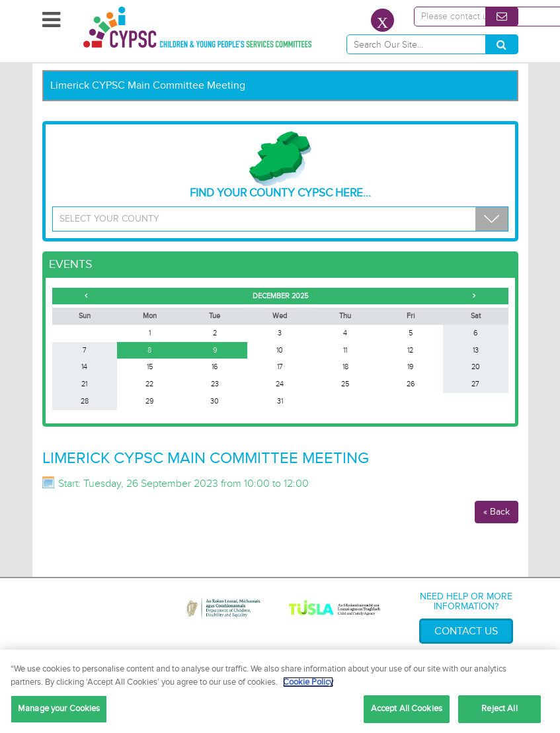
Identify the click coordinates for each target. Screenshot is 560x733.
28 (85, 401)
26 (411, 384)
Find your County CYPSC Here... (280, 165)
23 (215, 384)
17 (280, 367)
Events (71, 264)
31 (280, 401)
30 (215, 401)
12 (410, 350)
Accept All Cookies (407, 709)
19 (410, 367)
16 (215, 367)
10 (280, 350)
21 (84, 384)
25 (345, 384)
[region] (280, 691)
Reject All (499, 709)
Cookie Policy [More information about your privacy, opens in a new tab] (308, 682)
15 (150, 367)
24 (280, 384)
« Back (497, 512)
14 (84, 367)
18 (345, 367)
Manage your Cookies (59, 709)
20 (476, 367)
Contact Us (466, 631)
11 (345, 350)
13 (476, 350)
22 (149, 384)
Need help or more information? (466, 601)
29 (149, 401)
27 (475, 384)
